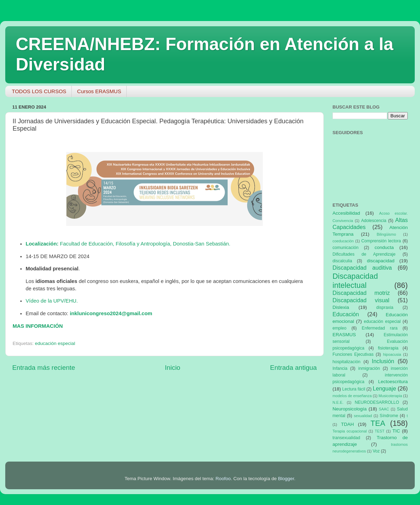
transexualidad (346, 438)
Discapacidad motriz (361, 293)
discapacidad (381, 261)
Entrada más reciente (44, 368)
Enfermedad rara (380, 328)
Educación (346, 314)
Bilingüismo (386, 234)
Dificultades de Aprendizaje (364, 254)
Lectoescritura (393, 382)
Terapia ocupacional (350, 431)
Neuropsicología (350, 409)
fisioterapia (388, 348)
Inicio (173, 368)
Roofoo (223, 479)
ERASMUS (344, 335)
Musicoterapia (390, 396)
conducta (384, 247)
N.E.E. (338, 402)
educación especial (55, 343)
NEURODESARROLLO (377, 402)
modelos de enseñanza (352, 396)
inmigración (369, 368)
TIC (396, 431)
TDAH (347, 424)
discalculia (342, 261)
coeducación (343, 241)
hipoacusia (392, 354)
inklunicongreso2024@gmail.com (111, 313)
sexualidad (363, 416)
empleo (339, 328)
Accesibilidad (346, 213)
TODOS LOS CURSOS (39, 91)
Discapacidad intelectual (355, 281)
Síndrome (389, 416)
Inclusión (383, 361)
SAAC (384, 409)
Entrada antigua (293, 368)
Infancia (340, 368)
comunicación (345, 248)
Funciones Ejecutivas (353, 354)
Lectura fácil (354, 389)
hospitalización (346, 362)
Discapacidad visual (361, 300)
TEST (380, 431)
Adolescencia (374, 221)
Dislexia (341, 307)
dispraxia (385, 307)
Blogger (286, 479)
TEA (378, 423)
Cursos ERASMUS (99, 91)
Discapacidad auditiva (362, 268)
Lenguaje (384, 388)
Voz (376, 451)
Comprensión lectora (381, 241)
